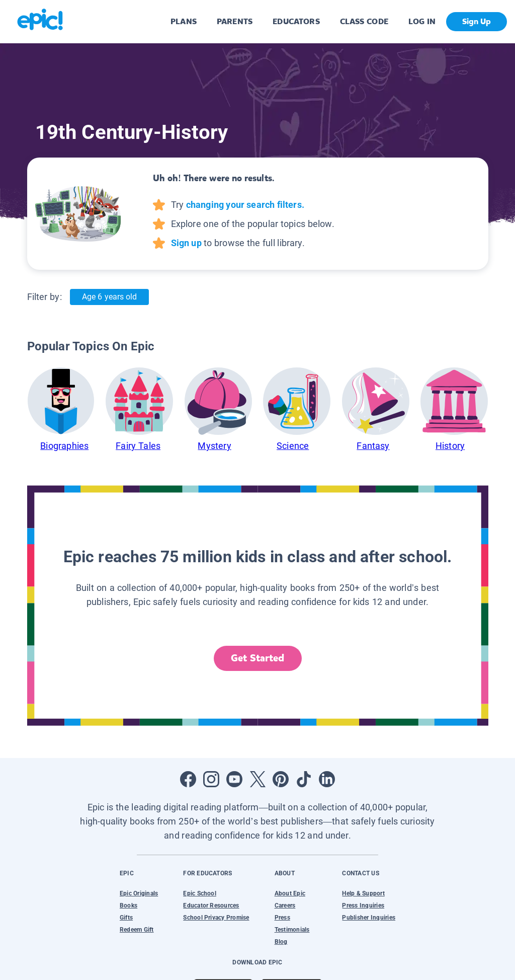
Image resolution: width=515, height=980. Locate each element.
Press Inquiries (363, 906)
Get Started (257, 658)
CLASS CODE (364, 21)
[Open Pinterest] (281, 779)
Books (128, 906)
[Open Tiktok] (304, 779)
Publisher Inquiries (369, 918)
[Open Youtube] (234, 779)
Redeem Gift (137, 930)
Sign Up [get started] (477, 21)
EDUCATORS (296, 21)
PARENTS (235, 21)
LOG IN (422, 21)
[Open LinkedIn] (327, 779)
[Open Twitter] (257, 779)
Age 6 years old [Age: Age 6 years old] (109, 297)
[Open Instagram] (211, 779)
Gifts (126, 918)
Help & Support (363, 893)
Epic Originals (139, 893)
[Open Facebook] (188, 779)
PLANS (184, 21)
